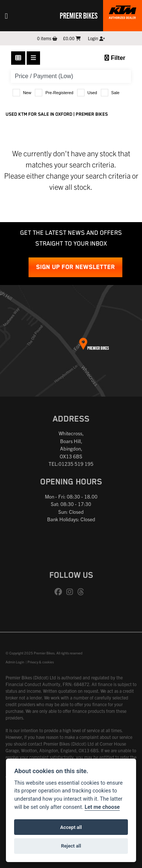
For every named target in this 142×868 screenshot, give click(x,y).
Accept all (71, 827)
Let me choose (102, 807)
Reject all (71, 846)
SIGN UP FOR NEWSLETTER (75, 267)
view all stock (70, 187)
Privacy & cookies (41, 662)
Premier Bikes (79, 15)
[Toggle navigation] (6, 16)
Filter (115, 58)
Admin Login (15, 662)
